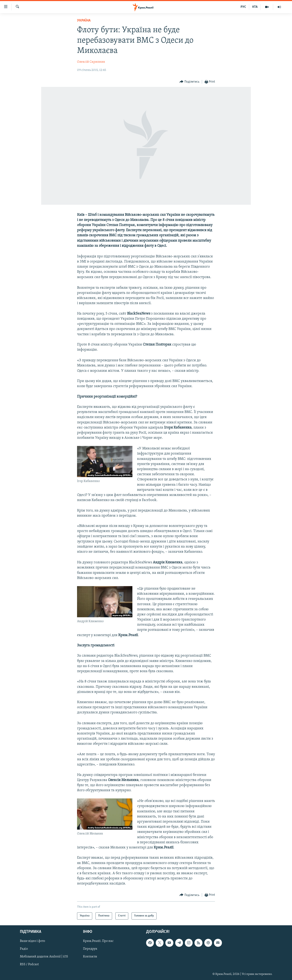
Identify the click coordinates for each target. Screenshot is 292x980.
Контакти (90, 957)
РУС (243, 7)
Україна (84, 21)
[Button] (189, 82)
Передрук (90, 949)
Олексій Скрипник (91, 62)
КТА (255, 7)
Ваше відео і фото (32, 941)
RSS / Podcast (29, 964)
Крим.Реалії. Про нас (98, 941)
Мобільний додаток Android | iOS (44, 957)
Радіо (24, 949)
